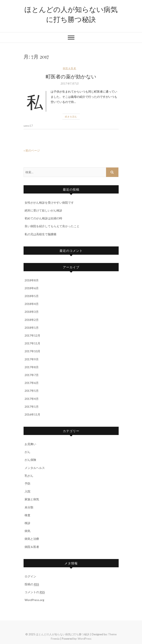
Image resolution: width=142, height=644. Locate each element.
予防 (27, 483)
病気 (27, 531)
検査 (27, 515)
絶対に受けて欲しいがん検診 (43, 210)
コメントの (35, 592)
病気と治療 (32, 539)
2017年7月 (32, 375)
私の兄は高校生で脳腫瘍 (41, 234)
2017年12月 (32, 335)
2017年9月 (32, 359)
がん (27, 452)
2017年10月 (32, 351)
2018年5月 (32, 296)
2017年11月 (32, 343)
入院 (27, 491)
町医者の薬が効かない (71, 76)
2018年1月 (32, 328)
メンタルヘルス (35, 468)
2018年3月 (32, 312)
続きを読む (71, 116)
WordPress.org (34, 600)
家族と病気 (32, 499)
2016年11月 (32, 414)
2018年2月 (32, 320)
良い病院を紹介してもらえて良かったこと (52, 226)
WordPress (85, 639)
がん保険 (30, 460)
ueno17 (28, 126)
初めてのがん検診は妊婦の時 (43, 218)
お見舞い (30, 444)
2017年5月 (32, 391)
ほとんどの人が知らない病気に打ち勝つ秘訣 (71, 14)
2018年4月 (32, 304)
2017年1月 (32, 407)
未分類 (29, 507)
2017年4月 (32, 399)
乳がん (29, 476)
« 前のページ (32, 150)
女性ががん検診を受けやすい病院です (49, 203)
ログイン (30, 576)
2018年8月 (32, 280)
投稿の (32, 584)
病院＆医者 (70, 68)
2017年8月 (32, 367)
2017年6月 (32, 383)
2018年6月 (32, 288)
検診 (27, 523)
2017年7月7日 (70, 84)
